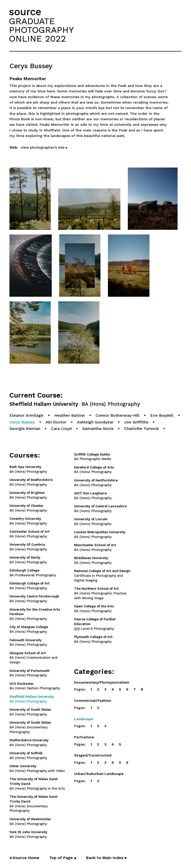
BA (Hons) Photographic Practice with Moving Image (100, 593)
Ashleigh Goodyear (95, 422)
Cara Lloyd (61, 429)
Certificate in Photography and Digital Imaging (102, 576)
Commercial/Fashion (93, 700)
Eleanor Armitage (26, 415)
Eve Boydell (162, 415)
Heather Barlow (70, 415)
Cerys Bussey (22, 422)
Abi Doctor (56, 422)
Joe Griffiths (136, 422)
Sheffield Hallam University (75, 404)
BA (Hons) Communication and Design (33, 658)
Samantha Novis (98, 429)
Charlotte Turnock (142, 429)
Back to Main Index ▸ (106, 858)
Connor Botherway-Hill (118, 415)
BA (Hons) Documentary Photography (30, 727)
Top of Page (63, 858)
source (25, 12)
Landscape (84, 719)
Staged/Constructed (93, 755)
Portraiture (84, 737)
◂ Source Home (24, 858)
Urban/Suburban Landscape (99, 774)
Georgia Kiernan (25, 429)
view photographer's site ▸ (44, 147)
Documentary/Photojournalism (102, 682)
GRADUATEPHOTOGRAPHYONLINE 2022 (41, 30)
